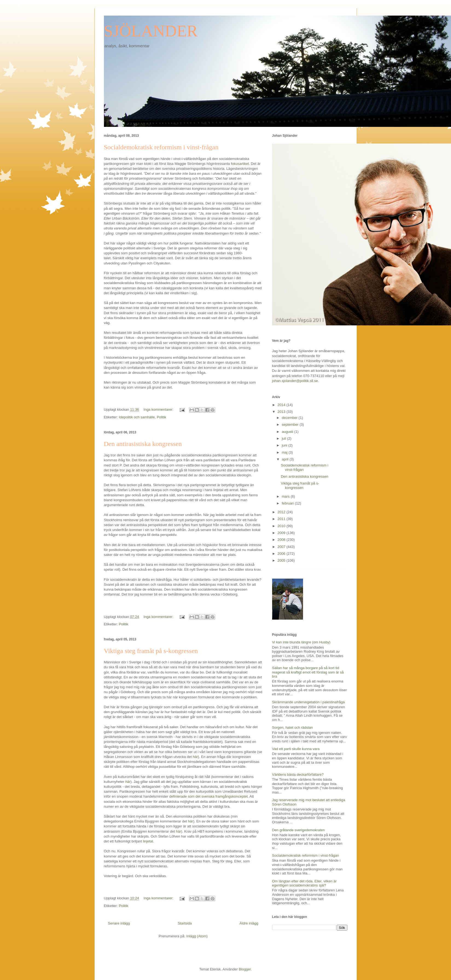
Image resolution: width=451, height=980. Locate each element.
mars (286, 496)
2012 (282, 512)
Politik (162, 417)
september (291, 425)
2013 (282, 412)
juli (284, 438)
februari (288, 503)
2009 (282, 533)
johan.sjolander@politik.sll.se (295, 381)
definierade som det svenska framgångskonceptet (209, 796)
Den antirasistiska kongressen (143, 444)
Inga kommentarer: (159, 409)
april (286, 459)
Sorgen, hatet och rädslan (293, 727)
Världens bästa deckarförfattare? (298, 775)
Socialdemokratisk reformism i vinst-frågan (161, 147)
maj (285, 452)
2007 (282, 547)
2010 (282, 526)
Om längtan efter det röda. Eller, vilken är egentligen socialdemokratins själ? (304, 883)
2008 (282, 540)
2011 (282, 519)
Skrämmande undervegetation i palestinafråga (309, 702)
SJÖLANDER (151, 31)
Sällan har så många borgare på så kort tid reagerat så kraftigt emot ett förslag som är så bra (308, 672)
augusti (288, 432)
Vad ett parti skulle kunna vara (296, 749)
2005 (282, 560)
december (290, 418)
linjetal (148, 841)
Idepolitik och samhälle (137, 417)
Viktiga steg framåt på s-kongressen (151, 651)
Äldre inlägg (249, 923)
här (195, 757)
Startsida (185, 923)
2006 (282, 554)
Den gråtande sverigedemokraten (299, 830)
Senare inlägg (119, 923)
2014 (282, 405)
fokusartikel (240, 164)
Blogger (245, 969)
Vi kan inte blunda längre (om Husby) (301, 642)
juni (285, 445)
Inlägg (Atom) (197, 936)
